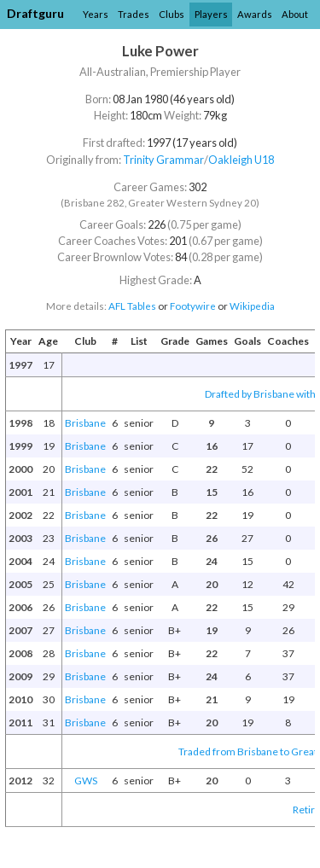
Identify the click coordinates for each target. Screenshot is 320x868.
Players (211, 14)
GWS (86, 781)
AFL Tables (132, 306)
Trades (134, 14)
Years (96, 14)
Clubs (172, 14)
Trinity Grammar (163, 160)
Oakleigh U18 (241, 160)
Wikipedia (252, 306)
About (295, 14)
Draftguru (35, 13)
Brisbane (85, 423)
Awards (255, 14)
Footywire (193, 306)
